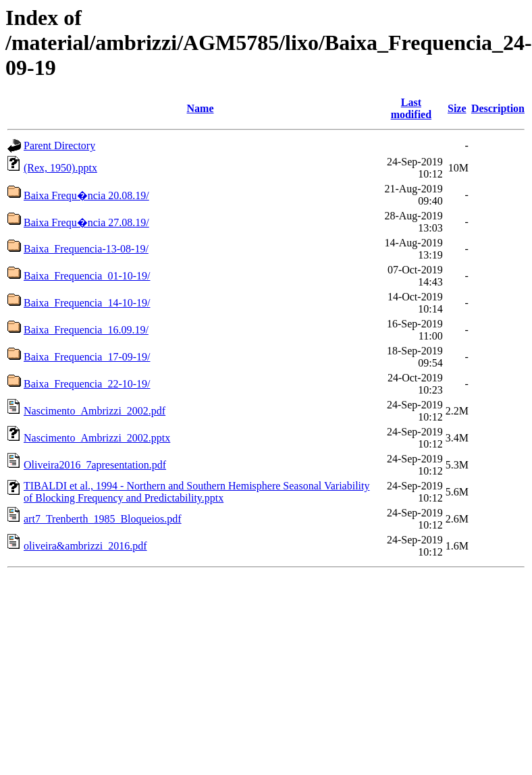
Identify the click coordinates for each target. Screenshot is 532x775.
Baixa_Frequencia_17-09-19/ (87, 357)
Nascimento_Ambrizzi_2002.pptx (97, 438)
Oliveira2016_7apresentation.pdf (95, 465)
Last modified (411, 108)
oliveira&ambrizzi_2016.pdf (85, 546)
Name (201, 108)
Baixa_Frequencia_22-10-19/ (87, 384)
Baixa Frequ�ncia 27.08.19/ (86, 222)
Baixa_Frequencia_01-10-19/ (87, 276)
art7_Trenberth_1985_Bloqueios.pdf (103, 519)
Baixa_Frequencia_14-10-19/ (87, 303)
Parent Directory (59, 145)
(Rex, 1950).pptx (60, 168)
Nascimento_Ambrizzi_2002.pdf (95, 411)
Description (498, 108)
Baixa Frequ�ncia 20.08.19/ (86, 195)
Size (457, 108)
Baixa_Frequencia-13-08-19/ (86, 249)
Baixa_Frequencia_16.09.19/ (86, 330)
